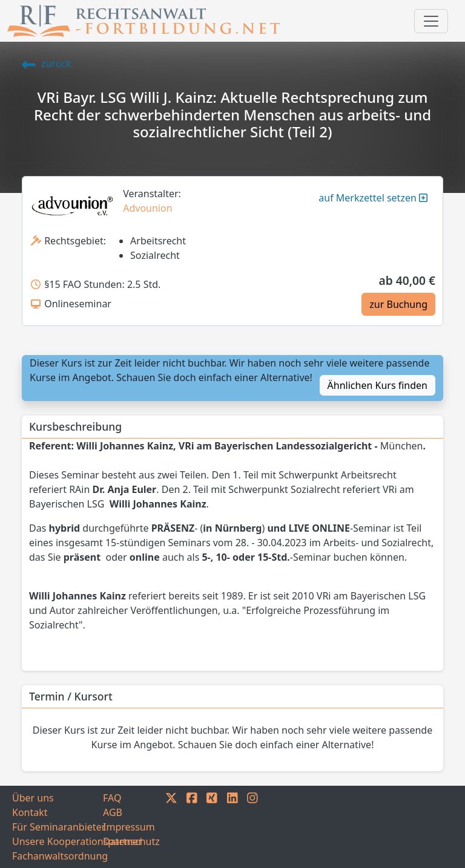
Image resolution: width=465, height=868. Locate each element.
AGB (113, 812)
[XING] (212, 827)
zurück (47, 64)
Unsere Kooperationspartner (58, 841)
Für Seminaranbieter (58, 827)
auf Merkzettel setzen (373, 198)
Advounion (147, 208)
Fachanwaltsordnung (58, 856)
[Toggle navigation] (431, 21)
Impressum (129, 827)
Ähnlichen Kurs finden (378, 385)
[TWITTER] (171, 827)
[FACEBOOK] (192, 827)
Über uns (33, 798)
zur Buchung (398, 304)
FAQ (112, 798)
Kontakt (30, 812)
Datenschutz (131, 841)
